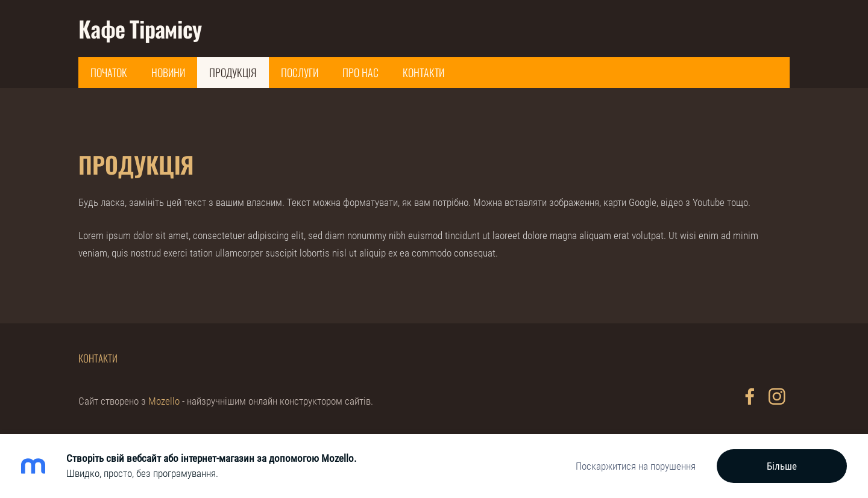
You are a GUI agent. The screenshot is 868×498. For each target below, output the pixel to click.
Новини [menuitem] (168, 72)
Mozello (164, 401)
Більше (782, 466)
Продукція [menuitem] (233, 72)
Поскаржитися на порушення (636, 466)
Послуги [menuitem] (300, 72)
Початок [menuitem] (109, 72)
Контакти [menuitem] (423, 72)
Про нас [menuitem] (360, 72)
